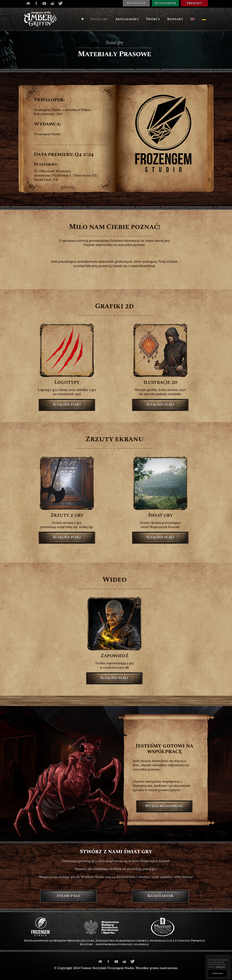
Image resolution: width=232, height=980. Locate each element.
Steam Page (136, 3)
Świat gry (99, 19)
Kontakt (175, 19)
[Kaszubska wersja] (204, 19)
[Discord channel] (28, 3)
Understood (217, 973)
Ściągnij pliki (67, 405)
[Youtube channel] (44, 3)
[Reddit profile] (52, 3)
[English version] (192, 19)
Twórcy (153, 19)
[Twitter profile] (60, 3)
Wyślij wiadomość (164, 806)
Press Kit (194, 3)
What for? (221, 967)
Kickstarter (165, 3)
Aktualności (127, 19)
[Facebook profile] (36, 3)
